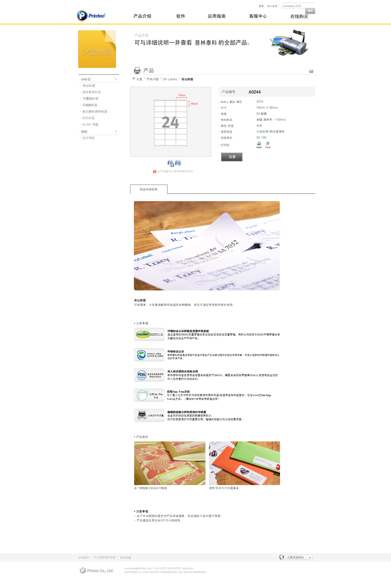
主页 (139, 79)
